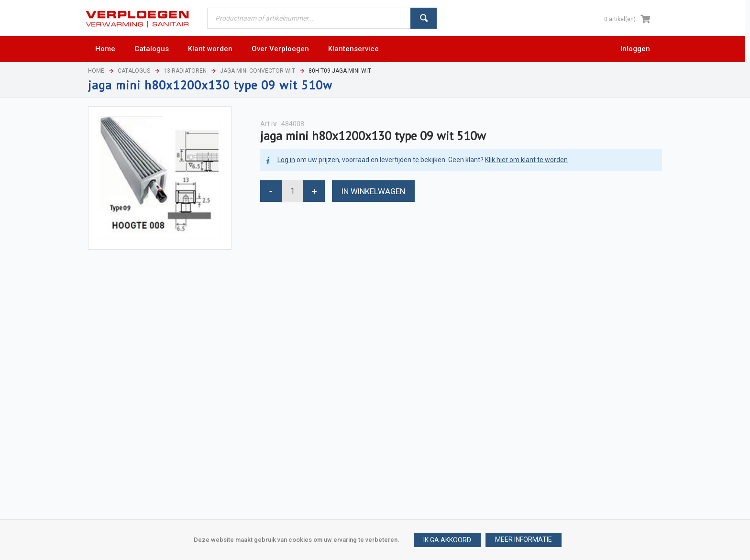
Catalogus (134, 71)
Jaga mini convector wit (258, 71)
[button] (524, 540)
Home (96, 71)
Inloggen (635, 49)
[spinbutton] (292, 191)
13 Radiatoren (185, 71)
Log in (286, 160)
